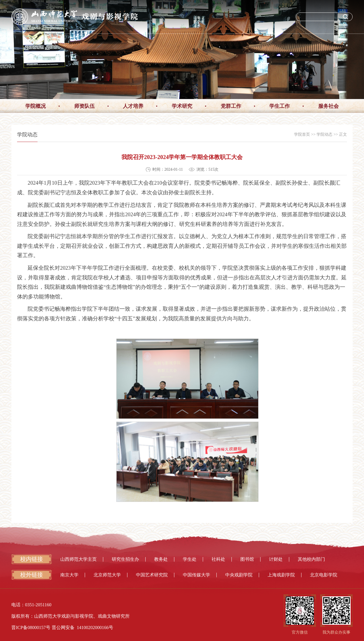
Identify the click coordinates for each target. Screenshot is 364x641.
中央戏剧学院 (239, 575)
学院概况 (36, 106)
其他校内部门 (311, 559)
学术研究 (182, 106)
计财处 (276, 559)
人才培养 (133, 106)
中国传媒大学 (197, 575)
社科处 (218, 559)
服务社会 (328, 106)
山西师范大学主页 (78, 559)
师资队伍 (84, 106)
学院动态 (324, 134)
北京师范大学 (107, 575)
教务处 (161, 559)
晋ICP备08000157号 (31, 627)
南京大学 (69, 575)
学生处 (190, 559)
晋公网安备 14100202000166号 (82, 627)
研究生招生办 (125, 559)
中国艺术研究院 (152, 575)
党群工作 (231, 106)
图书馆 (247, 559)
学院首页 (302, 134)
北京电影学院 (324, 575)
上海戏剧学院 (281, 575)
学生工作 (280, 106)
